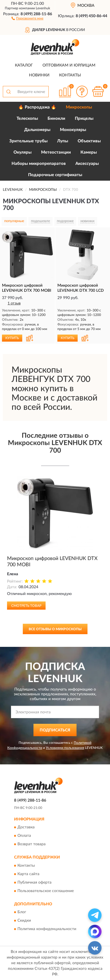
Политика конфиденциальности (47, 929)
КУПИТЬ (12, 338)
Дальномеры (37, 130)
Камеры (89, 152)
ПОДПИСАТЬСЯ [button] (55, 730)
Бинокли (56, 119)
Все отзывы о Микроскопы (55, 629)
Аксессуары (87, 164)
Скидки (24, 921)
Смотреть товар (26, 606)
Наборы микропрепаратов (39, 164)
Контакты (70, 75)
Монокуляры (73, 130)
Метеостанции (56, 152)
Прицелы (84, 119)
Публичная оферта (34, 882)
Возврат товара (32, 844)
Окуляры (23, 152)
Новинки (39, 75)
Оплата (24, 836)
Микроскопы (79, 107)
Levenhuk (43, 8)
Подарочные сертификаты (55, 175)
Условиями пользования (65, 748)
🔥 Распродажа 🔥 (37, 107)
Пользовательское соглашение (46, 891)
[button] (27, 18)
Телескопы (27, 119)
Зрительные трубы (28, 141)
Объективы (89, 141)
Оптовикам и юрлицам (69, 65)
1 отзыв (14, 303)
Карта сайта (28, 874)
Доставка (26, 828)
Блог (22, 912)
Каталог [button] (24, 65)
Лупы (63, 141)
